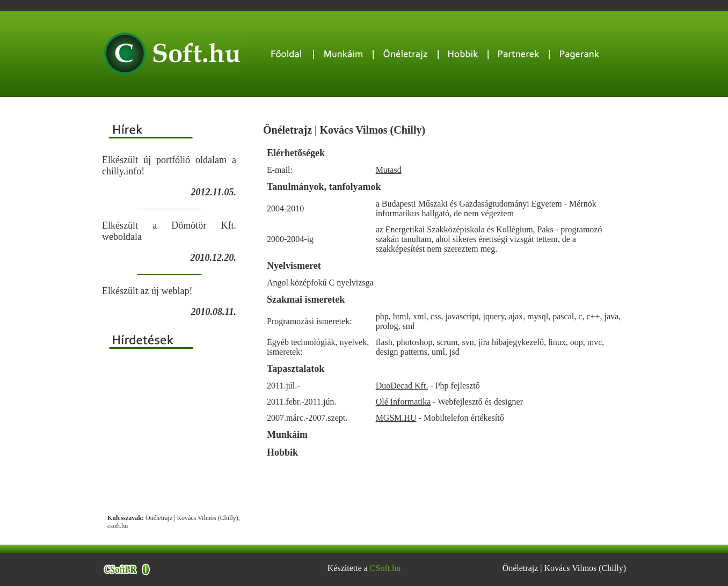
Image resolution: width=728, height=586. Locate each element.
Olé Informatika (403, 402)
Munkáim (287, 435)
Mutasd (389, 170)
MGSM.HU (396, 418)
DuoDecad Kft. (402, 386)
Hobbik (282, 452)
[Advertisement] (169, 432)
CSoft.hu (385, 568)
